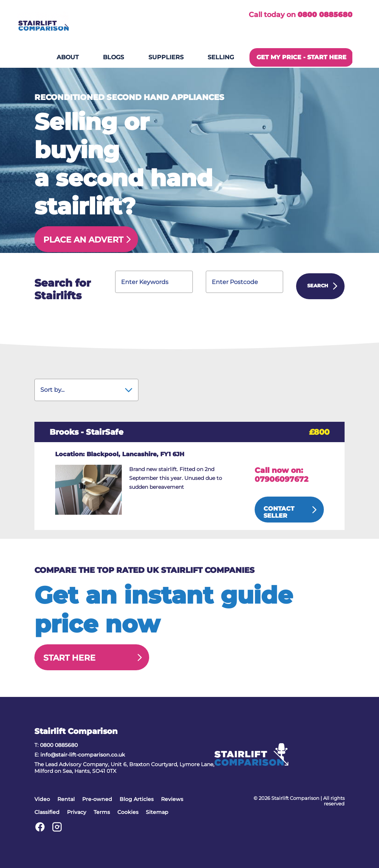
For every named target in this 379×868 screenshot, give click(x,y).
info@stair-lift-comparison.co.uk (83, 755)
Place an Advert (83, 240)
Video (42, 799)
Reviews (172, 799)
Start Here (69, 658)
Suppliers (166, 57)
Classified (47, 812)
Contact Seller (279, 512)
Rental (66, 799)
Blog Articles (137, 799)
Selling (221, 57)
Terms (102, 812)
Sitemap (157, 812)
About (68, 57)
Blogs (113, 57)
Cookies (128, 812)
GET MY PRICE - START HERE (301, 57)
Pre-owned (97, 799)
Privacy (77, 812)
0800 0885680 (325, 14)
